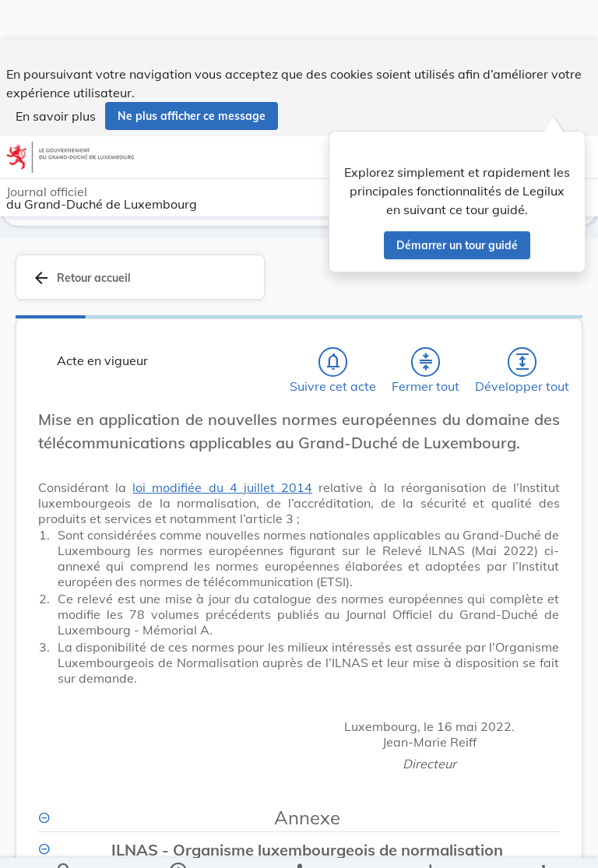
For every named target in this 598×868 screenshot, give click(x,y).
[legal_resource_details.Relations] (299, 843)
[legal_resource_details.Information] (178, 843)
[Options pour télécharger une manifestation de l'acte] (429, 843)
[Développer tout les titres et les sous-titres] (522, 359)
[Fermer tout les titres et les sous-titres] (426, 359)
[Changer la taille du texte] (543, 434)
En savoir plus (56, 76)
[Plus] (543, 843)
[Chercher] (65, 843)
